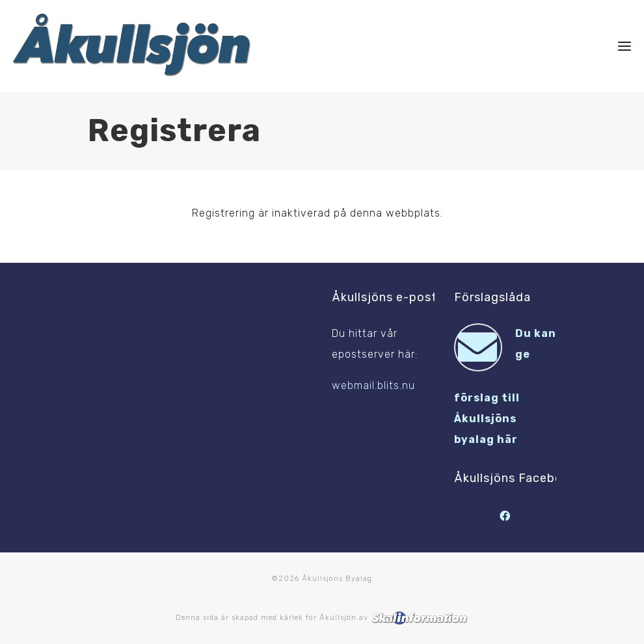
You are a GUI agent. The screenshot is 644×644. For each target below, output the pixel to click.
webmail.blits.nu (373, 385)
